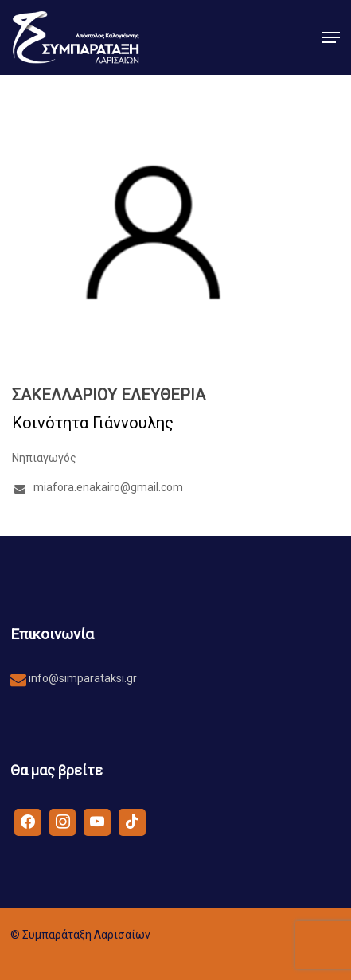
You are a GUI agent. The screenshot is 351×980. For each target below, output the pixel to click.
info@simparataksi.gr (82, 678)
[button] (331, 37)
